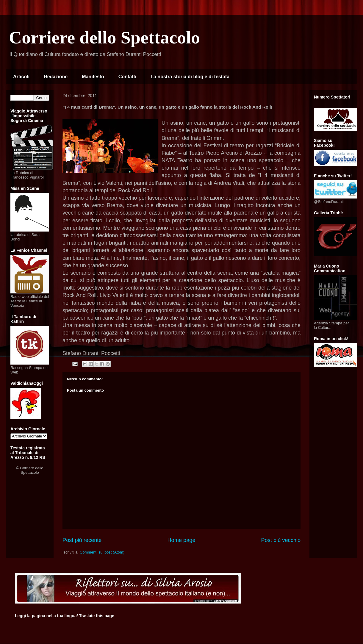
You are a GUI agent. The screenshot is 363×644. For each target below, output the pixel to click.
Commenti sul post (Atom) (102, 552)
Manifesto (93, 77)
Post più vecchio (281, 540)
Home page (181, 540)
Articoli (21, 77)
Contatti (127, 77)
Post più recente (82, 540)
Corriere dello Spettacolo (104, 37)
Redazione (56, 77)
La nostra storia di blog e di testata (190, 77)
